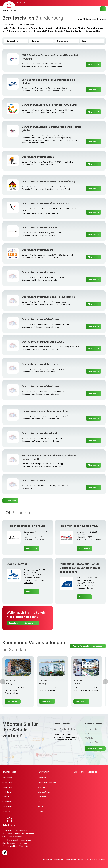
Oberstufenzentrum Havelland (39, 228)
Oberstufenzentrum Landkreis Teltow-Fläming (48, 181)
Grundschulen (7, 782)
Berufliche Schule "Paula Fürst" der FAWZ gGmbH (50, 105)
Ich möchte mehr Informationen (22, 623)
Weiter (105, 682)
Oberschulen (7, 802)
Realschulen (7, 792)
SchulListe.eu (8, 25)
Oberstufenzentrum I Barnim (38, 157)
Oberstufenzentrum (33, 480)
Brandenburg (32, 25)
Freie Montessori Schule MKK (79, 526)
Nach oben (11, 501)
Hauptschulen (7, 787)
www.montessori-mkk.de (92, 540)
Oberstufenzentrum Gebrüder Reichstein (45, 203)
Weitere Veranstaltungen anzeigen (87, 646)
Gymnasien (6, 797)
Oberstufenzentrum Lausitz (38, 250)
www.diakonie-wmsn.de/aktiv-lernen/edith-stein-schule (34, 580)
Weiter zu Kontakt (94, 749)
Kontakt (41, 811)
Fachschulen (7, 806)
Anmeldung (42, 778)
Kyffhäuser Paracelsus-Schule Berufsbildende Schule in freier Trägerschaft (80, 568)
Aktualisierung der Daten (47, 782)
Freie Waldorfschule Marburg (26, 526)
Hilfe (40, 802)
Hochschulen (7, 811)
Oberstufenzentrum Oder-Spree (40, 319)
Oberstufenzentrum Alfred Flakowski (43, 342)
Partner (41, 806)
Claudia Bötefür (17, 564)
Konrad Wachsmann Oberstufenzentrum (45, 411)
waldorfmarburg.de (36, 540)
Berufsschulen (20, 25)
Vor (3, 682)
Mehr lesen (93, 65)
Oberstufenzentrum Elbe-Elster (40, 364)
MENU (103, 9)
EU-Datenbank (23, 3)
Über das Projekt (44, 792)
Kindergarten (7, 778)
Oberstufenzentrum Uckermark (40, 272)
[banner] (9, 7)
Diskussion (42, 797)
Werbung (41, 787)
